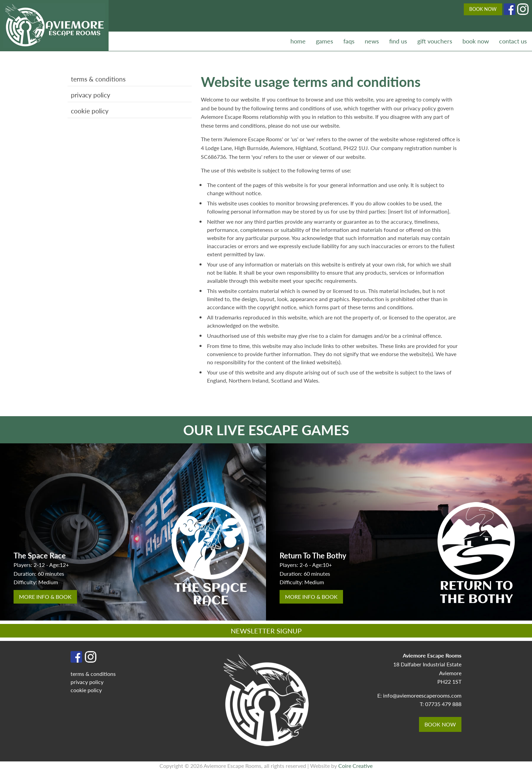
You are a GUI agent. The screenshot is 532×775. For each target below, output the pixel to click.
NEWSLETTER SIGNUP (266, 631)
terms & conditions (98, 79)
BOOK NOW (483, 9)
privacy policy (91, 95)
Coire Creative (355, 766)
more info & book (45, 597)
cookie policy (90, 111)
